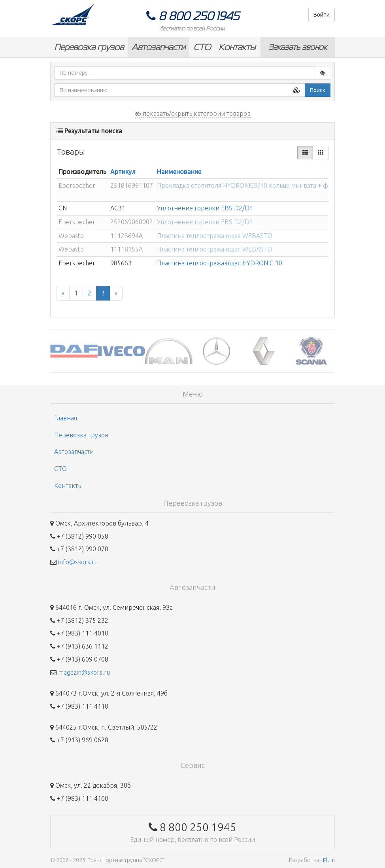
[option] (74, 351)
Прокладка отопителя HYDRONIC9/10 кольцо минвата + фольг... (251, 185)
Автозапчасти (159, 47)
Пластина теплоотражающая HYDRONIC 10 (220, 263)
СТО (202, 47)
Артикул (123, 172)
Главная (66, 418)
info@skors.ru (78, 562)
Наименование (179, 172)
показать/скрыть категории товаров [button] (193, 113)
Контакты (237, 47)
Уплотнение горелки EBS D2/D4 (205, 208)
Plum (329, 860)
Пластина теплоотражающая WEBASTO (215, 236)
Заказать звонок (298, 47)
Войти (322, 15)
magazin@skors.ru (84, 672)
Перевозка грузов (89, 47)
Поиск (318, 90)
